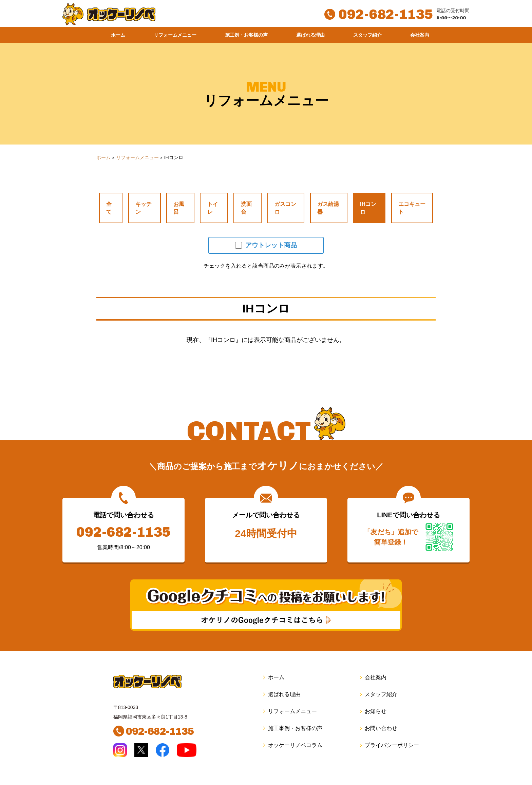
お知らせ (372, 692)
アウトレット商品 (266, 226)
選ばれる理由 (310, 35)
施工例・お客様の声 (246, 35)
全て (111, 197)
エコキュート (408, 197)
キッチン (142, 197)
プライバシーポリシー (389, 726)
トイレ (208, 197)
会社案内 (420, 35)
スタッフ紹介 (367, 35)
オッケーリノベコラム (292, 726)
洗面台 (239, 197)
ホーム (118, 35)
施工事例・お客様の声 (292, 709)
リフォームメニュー (175, 35)
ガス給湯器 (322, 197)
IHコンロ (363, 197)
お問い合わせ (378, 709)
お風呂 (176, 197)
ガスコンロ (277, 197)
